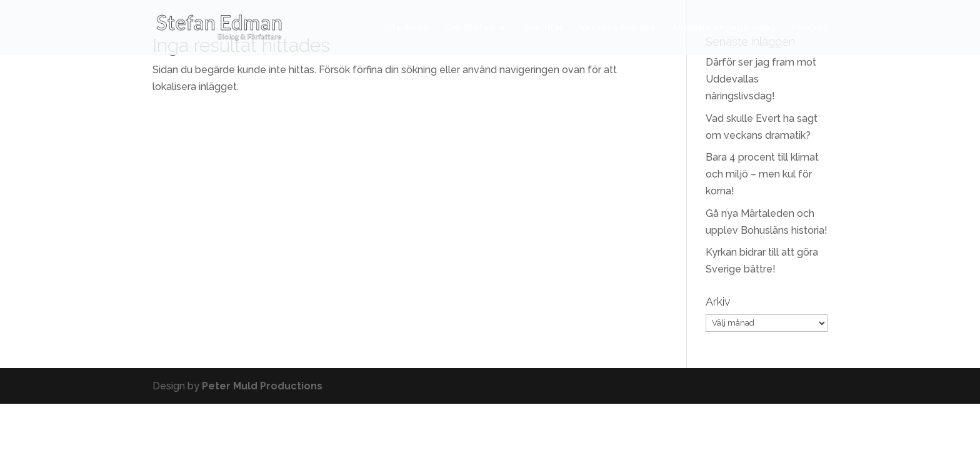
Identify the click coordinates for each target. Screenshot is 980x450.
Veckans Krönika (617, 28)
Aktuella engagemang (724, 28)
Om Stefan (469, 28)
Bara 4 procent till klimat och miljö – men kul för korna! (762, 174)
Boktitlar (543, 28)
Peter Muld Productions (262, 386)
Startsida (407, 28)
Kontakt (810, 28)
